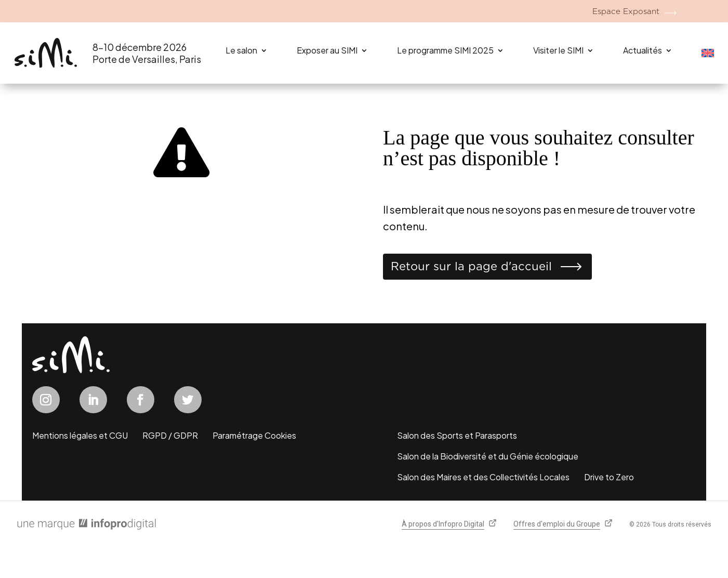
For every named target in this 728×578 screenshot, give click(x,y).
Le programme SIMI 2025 (445, 50)
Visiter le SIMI (558, 50)
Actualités (643, 50)
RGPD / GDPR (170, 435)
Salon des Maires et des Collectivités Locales (483, 477)
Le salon (241, 50)
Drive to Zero (609, 477)
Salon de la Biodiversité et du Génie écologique (488, 456)
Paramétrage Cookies (254, 435)
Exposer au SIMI (327, 50)
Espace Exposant (626, 11)
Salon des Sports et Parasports (457, 435)
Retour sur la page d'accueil (471, 266)
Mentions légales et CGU (80, 435)
